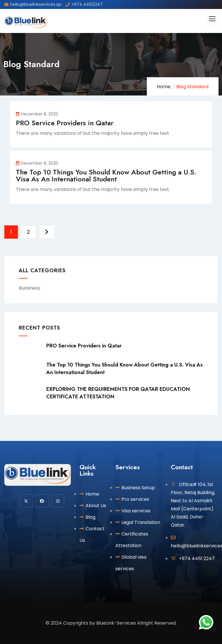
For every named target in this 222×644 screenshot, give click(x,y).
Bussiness (29, 288)
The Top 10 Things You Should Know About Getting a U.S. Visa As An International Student (106, 175)
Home (164, 87)
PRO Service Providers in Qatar (65, 123)
